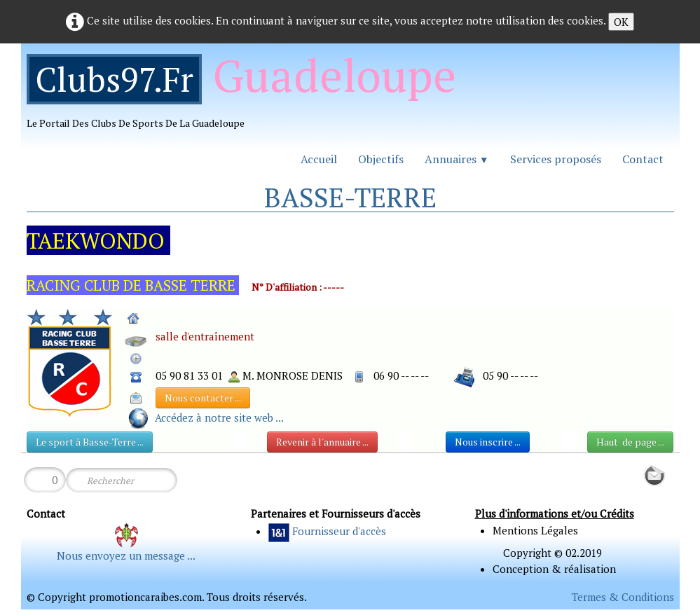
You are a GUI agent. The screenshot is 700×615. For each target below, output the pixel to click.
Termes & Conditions (623, 597)
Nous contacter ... (203, 398)
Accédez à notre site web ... (219, 417)
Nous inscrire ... (488, 442)
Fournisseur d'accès (339, 531)
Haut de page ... (630, 442)
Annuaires (457, 159)
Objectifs (381, 159)
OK (621, 22)
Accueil (319, 159)
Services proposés (556, 159)
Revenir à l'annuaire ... (322, 442)
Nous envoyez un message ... (126, 555)
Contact (643, 159)
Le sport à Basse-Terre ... (90, 442)
